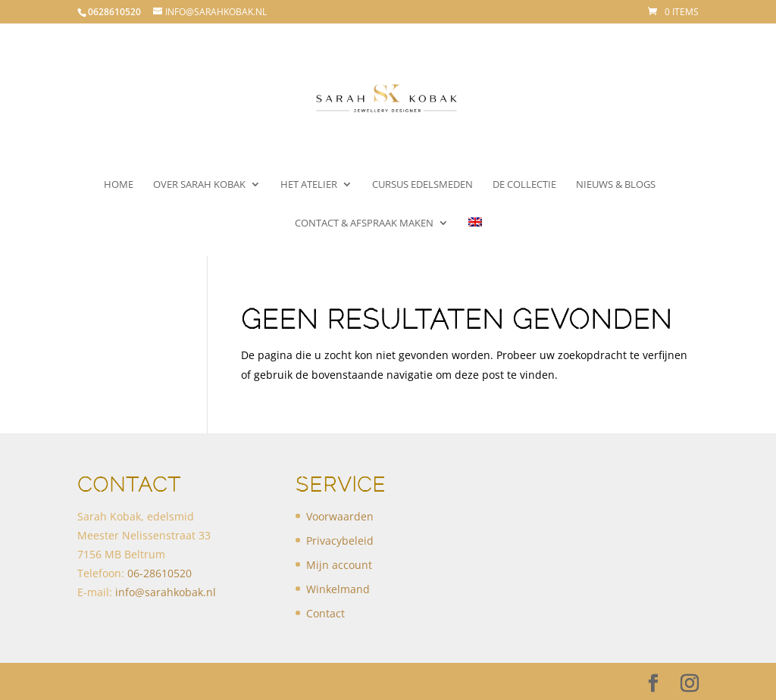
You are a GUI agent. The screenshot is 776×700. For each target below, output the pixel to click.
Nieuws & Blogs (616, 185)
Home (119, 185)
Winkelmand (338, 589)
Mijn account (339, 565)
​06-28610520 (160, 573)
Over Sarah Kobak (199, 185)
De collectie (524, 185)
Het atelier (309, 185)
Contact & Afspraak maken (364, 223)
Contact (325, 613)
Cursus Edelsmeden (422, 185)
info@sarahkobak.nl (166, 592)
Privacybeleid (340, 541)
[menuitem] (475, 237)
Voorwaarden (340, 516)
